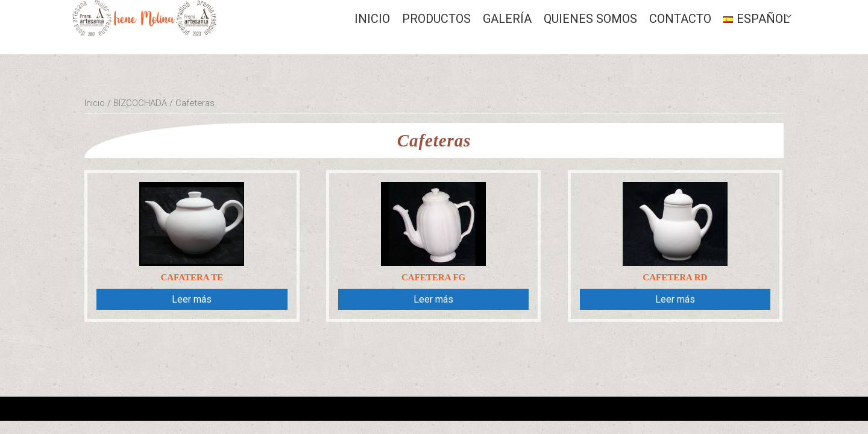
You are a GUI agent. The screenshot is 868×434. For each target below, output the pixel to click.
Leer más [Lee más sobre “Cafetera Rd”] (675, 299)
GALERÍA (507, 19)
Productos (436, 19)
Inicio (372, 19)
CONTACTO (680, 19)
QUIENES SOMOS (590, 19)
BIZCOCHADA (140, 103)
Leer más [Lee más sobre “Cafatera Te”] (192, 299)
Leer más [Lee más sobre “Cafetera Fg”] (433, 299)
